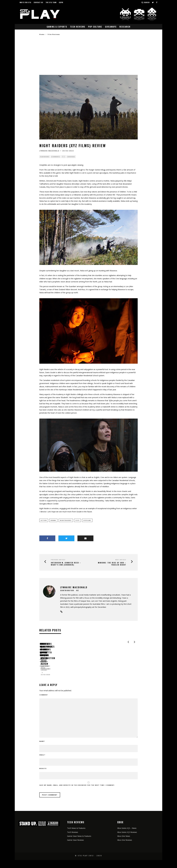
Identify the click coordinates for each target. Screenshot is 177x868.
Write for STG (25, 2)
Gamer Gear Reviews (75, 848)
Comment (44, 703)
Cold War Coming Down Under (57, 676)
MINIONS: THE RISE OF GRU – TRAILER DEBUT (112, 564)
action (44, 520)
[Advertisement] (88, 55)
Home (42, 34)
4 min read (71, 157)
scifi (77, 520)
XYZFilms (87, 520)
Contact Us (38, 2)
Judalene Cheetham (97, 680)
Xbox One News (124, 844)
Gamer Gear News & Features (79, 844)
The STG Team (51, 2)
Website (43, 777)
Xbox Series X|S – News (127, 836)
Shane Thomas (45, 680)
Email (42, 763)
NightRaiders (66, 520)
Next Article (121, 560)
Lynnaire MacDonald (49, 151)
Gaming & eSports (57, 27)
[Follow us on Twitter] (153, 2)
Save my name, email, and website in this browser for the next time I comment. (77, 793)
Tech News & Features (76, 836)
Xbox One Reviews (125, 848)
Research (125, 27)
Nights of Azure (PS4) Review (106, 676)
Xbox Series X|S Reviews (127, 840)
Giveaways (111, 27)
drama (53, 520)
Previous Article (58, 560)
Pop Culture (95, 27)
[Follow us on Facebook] (157, 2)
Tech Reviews (78, 27)
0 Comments (56, 157)
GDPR (61, 2)
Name (42, 749)
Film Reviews (45, 157)
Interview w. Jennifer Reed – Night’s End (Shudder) (66, 564)
